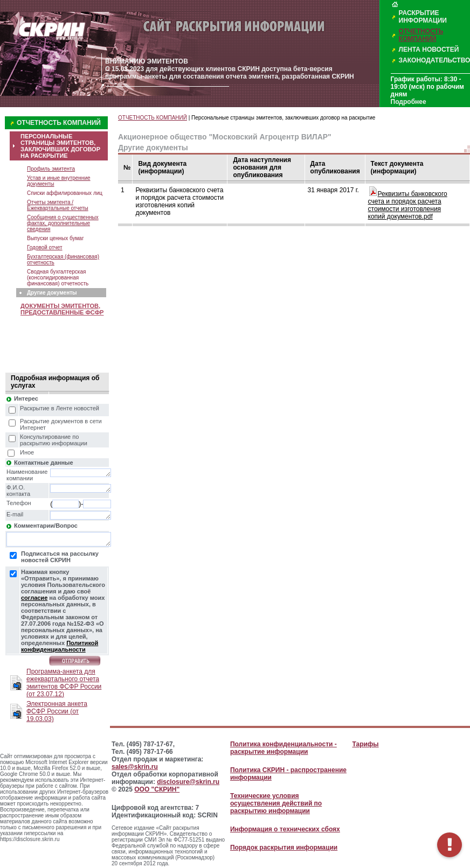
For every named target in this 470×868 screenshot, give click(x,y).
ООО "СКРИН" (157, 789)
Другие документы (52, 293)
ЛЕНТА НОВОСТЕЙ (429, 50)
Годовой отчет (45, 247)
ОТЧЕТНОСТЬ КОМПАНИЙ (421, 35)
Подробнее (409, 102)
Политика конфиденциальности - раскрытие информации (284, 748)
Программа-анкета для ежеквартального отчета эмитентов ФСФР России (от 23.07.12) (64, 683)
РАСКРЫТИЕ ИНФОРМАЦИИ (423, 17)
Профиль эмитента (51, 169)
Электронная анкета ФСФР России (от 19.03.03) (57, 711)
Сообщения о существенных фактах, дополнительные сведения (63, 223)
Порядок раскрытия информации (284, 848)
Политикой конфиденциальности (60, 646)
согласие (34, 598)
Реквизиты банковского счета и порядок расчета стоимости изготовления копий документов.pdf (408, 205)
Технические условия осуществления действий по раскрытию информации (276, 803)
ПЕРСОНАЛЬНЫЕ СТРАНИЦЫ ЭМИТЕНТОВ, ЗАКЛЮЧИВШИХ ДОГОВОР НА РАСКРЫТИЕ (60, 146)
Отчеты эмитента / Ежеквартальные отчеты (58, 205)
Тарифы (365, 744)
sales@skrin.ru (135, 767)
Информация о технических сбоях (285, 829)
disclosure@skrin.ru (188, 782)
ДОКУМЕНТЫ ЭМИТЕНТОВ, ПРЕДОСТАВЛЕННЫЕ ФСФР (62, 309)
